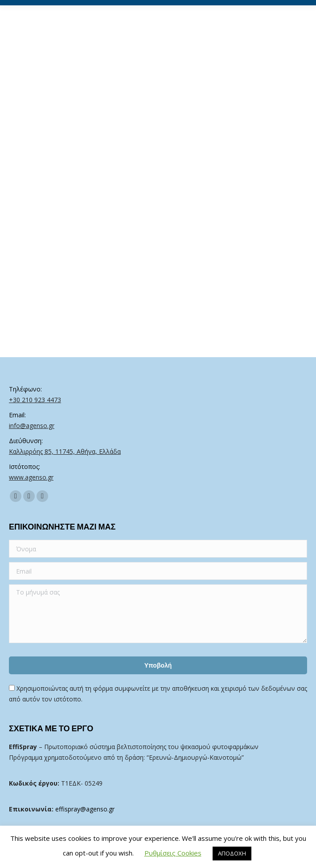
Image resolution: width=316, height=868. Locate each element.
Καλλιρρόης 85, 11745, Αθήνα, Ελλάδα (65, 451)
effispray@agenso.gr (85, 809)
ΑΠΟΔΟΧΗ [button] (232, 853)
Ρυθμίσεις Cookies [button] (173, 853)
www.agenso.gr (31, 477)
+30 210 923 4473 (35, 400)
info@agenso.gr (32, 426)
